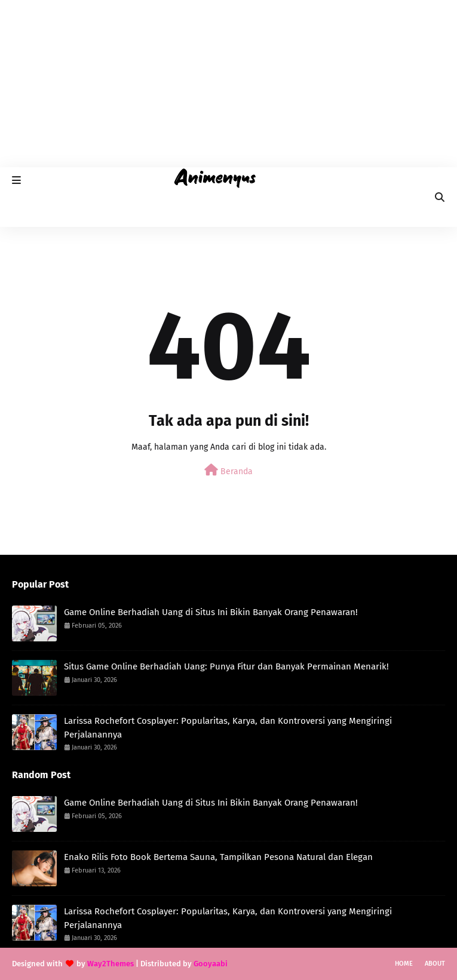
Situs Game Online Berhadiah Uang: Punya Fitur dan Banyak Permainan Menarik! (226, 666)
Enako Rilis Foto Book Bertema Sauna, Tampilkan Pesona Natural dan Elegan (218, 857)
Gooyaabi (211, 964)
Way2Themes (111, 964)
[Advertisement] (228, 84)
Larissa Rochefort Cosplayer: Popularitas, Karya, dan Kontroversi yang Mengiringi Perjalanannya (228, 728)
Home (404, 964)
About (435, 964)
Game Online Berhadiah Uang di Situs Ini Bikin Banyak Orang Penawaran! (211, 612)
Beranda (228, 470)
